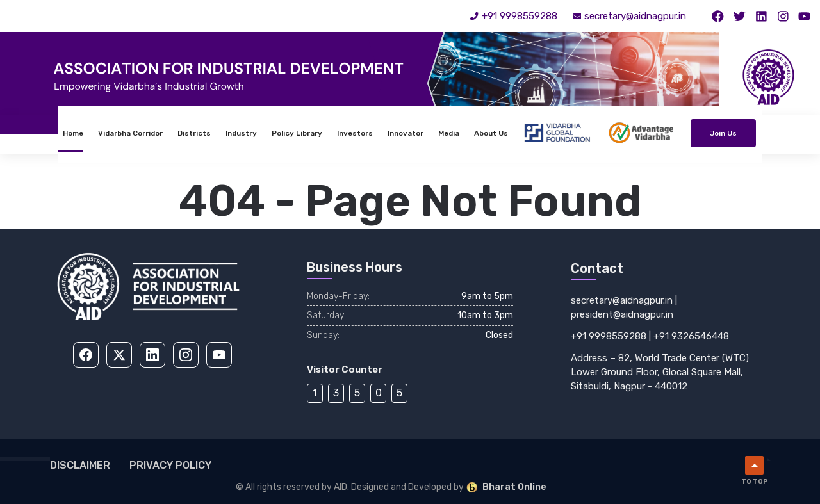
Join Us (723, 133)
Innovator (406, 133)
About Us (491, 133)
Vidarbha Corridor (130, 133)
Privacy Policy (170, 465)
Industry (241, 133)
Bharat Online (506, 487)
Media (449, 133)
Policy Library (297, 133)
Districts (194, 133)
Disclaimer (80, 465)
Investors (355, 133)
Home (73, 133)
